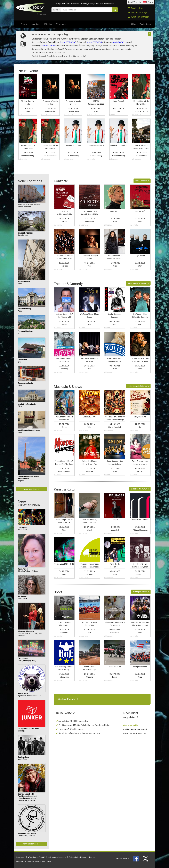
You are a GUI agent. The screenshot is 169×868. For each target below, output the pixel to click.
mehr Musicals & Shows (138, 386)
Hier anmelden (131, 725)
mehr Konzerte (142, 181)
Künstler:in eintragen (139, 17)
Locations (35, 24)
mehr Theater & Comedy (138, 283)
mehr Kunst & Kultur (140, 489)
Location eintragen (138, 12)
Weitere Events (68, 699)
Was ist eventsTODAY (36, 857)
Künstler (48, 24)
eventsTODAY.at (95, 42)
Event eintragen (137, 8)
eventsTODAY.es (47, 46)
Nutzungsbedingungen (57, 857)
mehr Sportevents (141, 592)
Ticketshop (61, 24)
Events (24, 24)
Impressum (21, 857)
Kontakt (92, 857)
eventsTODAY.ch (120, 42)
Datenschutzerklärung (78, 857)
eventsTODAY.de (68, 42)
